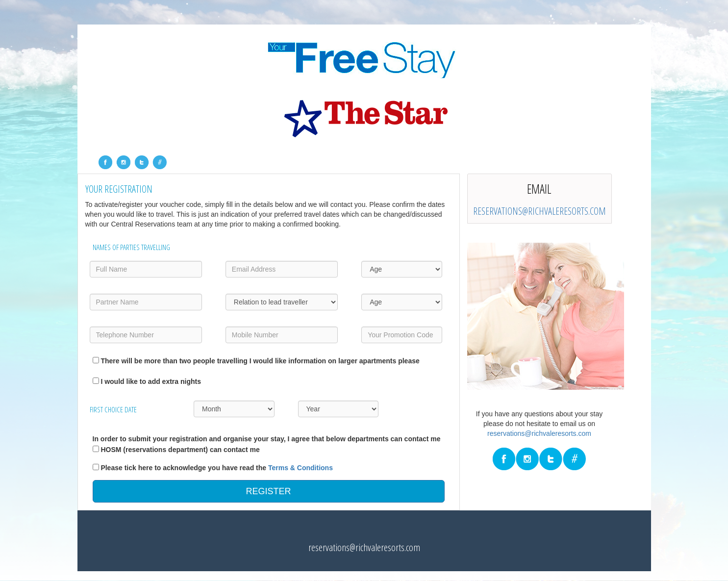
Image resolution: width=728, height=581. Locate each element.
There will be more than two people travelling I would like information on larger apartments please (260, 361)
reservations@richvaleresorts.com (540, 211)
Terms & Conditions (301, 468)
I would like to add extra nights (151, 381)
